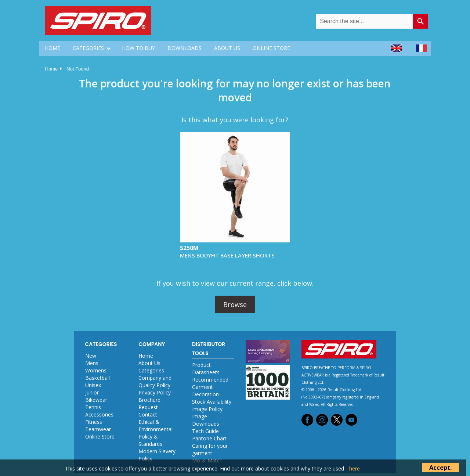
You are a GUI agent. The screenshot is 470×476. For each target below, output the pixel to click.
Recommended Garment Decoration (210, 387)
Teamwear (98, 429)
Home (52, 69)
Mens (92, 363)
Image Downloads (206, 420)
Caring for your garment (210, 449)
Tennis (93, 407)
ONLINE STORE (271, 48)
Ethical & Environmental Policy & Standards (156, 433)
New (91, 356)
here (355, 468)
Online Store (100, 437)
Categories (151, 370)
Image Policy (207, 409)
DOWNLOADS (185, 48)
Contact (148, 414)
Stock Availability (212, 402)
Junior (92, 392)
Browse (235, 304)
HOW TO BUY (138, 48)
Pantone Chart (209, 438)
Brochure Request (149, 403)
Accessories (99, 414)
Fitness (94, 422)
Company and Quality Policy (155, 381)
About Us (149, 363)
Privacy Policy (155, 392)
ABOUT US (227, 48)
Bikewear (96, 400)
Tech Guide (205, 431)
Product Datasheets (206, 369)
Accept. (440, 467)
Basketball (97, 378)
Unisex (93, 385)
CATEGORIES (88, 48)
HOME (53, 48)
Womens (96, 370)
